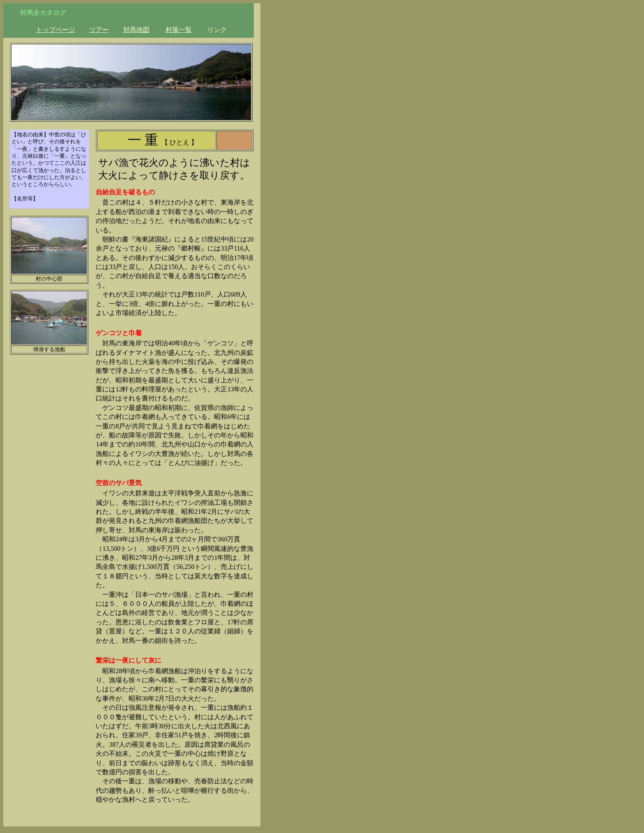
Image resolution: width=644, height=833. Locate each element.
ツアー (99, 30)
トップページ (55, 30)
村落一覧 (179, 30)
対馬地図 (136, 30)
